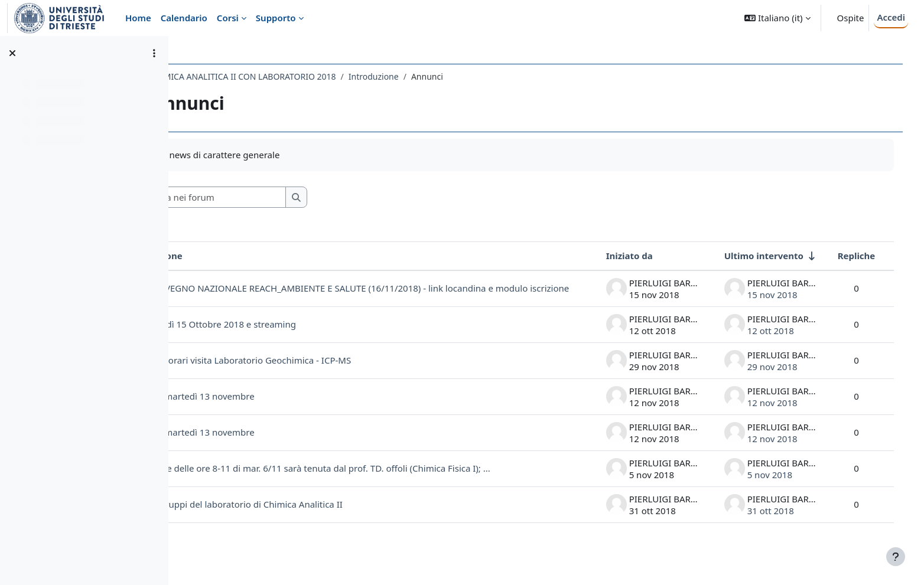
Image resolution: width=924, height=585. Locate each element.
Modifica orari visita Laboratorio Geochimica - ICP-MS (316, 370)
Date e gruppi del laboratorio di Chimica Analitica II (312, 514)
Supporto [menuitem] (276, 18)
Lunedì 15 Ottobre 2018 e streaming (296, 334)
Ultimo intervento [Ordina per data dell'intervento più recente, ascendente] (751, 256)
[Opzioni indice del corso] (154, 53)
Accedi (891, 17)
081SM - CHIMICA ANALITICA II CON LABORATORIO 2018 (301, 76)
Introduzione (449, 76)
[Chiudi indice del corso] (12, 53)
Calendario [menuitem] (184, 18)
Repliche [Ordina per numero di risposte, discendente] (844, 256)
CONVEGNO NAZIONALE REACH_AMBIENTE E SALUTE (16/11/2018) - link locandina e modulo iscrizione (395, 294)
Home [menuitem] (138, 18)
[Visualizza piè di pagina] (896, 557)
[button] (777, 18)
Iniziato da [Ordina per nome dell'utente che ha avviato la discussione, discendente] (617, 256)
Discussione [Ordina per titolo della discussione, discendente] (232, 256)
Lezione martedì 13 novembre (268, 406)
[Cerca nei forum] (289, 197)
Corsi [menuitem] (228, 18)
